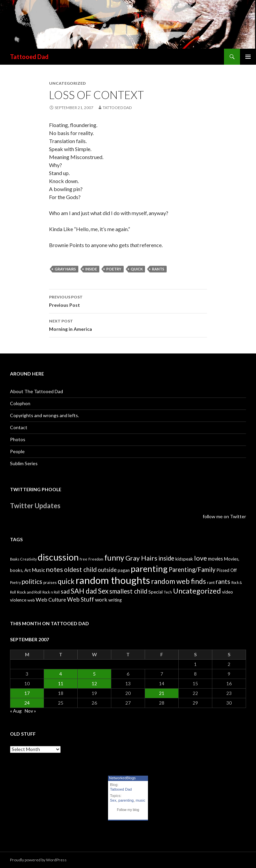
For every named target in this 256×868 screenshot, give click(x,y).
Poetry (114, 269)
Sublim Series (24, 463)
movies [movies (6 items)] (215, 559)
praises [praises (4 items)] (50, 582)
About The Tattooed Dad (36, 391)
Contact (19, 427)
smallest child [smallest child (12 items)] (128, 591)
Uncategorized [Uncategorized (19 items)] (197, 591)
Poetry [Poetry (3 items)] (15, 582)
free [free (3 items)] (83, 559)
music (140, 800)
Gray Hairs (65, 269)
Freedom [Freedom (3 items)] (96, 559)
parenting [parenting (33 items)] (149, 569)
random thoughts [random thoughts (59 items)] (113, 580)
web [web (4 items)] (31, 600)
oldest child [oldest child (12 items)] (80, 570)
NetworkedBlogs (122, 778)
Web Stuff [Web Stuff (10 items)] (80, 599)
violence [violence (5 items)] (18, 600)
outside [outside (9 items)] (107, 570)
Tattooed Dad (29, 57)
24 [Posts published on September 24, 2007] (27, 703)
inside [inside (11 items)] (166, 558)
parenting (126, 800)
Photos (18, 439)
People (17, 451)
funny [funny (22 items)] (114, 558)
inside (91, 269)
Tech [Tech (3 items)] (168, 592)
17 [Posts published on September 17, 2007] (27, 693)
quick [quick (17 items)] (66, 581)
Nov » (30, 711)
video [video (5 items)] (227, 592)
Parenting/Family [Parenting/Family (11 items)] (192, 570)
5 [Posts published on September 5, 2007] (94, 674)
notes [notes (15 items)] (54, 569)
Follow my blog (128, 810)
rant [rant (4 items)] (211, 582)
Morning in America (128, 324)
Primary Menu (248, 57)
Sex (113, 800)
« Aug (16, 711)
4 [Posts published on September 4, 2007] (61, 674)
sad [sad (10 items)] (65, 591)
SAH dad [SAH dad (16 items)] (84, 591)
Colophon (20, 403)
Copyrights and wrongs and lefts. (44, 415)
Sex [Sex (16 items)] (103, 591)
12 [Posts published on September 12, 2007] (94, 683)
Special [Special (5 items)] (155, 592)
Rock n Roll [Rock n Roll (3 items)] (51, 592)
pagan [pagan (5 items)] (124, 570)
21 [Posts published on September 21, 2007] (162, 693)
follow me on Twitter (224, 516)
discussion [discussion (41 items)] (58, 557)
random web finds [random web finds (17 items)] (178, 581)
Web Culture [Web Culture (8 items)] (51, 599)
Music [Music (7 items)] (38, 570)
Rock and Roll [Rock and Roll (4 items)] (29, 592)
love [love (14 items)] (200, 558)
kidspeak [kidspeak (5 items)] (184, 559)
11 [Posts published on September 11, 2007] (61, 683)
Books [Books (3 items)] (15, 559)
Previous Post (128, 300)
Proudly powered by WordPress (38, 860)
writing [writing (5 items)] (115, 600)
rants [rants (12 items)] (223, 582)
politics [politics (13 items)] (32, 581)
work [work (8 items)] (101, 599)
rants (158, 269)
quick (137, 269)
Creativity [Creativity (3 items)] (28, 559)
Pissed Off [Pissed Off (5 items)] (226, 570)
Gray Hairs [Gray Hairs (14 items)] (141, 558)
